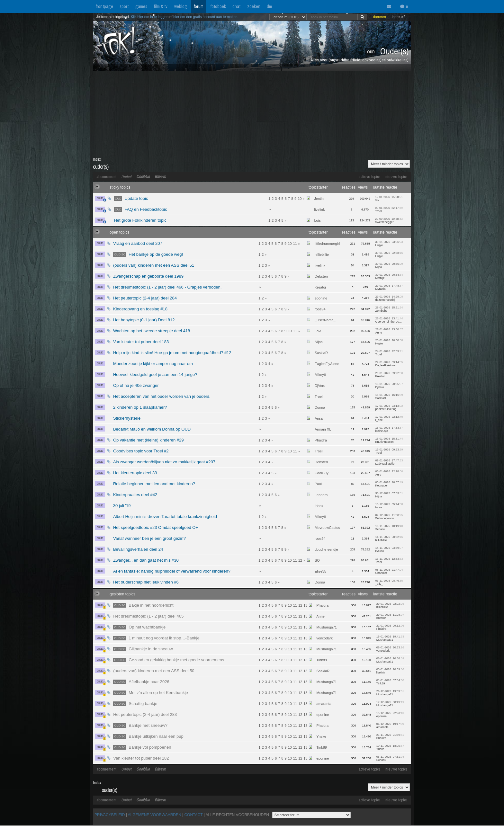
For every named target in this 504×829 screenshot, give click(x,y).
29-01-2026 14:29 (389, 298)
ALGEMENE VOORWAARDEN (155, 815)
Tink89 (322, 660)
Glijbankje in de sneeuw (143, 649)
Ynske (321, 736)
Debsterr (321, 276)
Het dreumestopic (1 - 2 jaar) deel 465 (148, 616)
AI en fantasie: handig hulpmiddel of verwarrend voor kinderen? (172, 571)
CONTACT (193, 815)
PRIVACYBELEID (110, 815)
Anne (320, 616)
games (141, 6)
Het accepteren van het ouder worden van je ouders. (162, 396)
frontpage (104, 6)
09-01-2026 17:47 (389, 462)
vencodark (324, 638)
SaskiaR (321, 353)
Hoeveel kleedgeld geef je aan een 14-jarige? (155, 374)
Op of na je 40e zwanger (136, 385)
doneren (379, 17)
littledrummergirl (327, 244)
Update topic (131, 198)
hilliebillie (322, 254)
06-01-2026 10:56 (390, 660)
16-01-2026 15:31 (389, 440)
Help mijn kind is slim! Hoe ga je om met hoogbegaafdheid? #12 (172, 353)
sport (124, 6)
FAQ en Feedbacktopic (140, 209)
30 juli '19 (122, 506)
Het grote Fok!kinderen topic (140, 220)
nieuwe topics (396, 177)
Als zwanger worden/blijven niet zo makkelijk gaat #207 (164, 462)
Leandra (321, 495)
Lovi (318, 331)
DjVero (320, 386)
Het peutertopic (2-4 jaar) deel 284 (145, 298)
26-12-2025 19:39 (390, 693)
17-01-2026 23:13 (389, 407)
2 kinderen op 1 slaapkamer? (140, 407)
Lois (317, 220)
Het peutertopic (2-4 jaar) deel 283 (145, 714)
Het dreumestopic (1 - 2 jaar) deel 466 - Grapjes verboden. (167, 287)
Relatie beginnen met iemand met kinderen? (154, 484)
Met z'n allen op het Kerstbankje (151, 693)
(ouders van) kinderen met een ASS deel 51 (154, 265)
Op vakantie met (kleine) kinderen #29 (148, 440)
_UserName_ (325, 320)
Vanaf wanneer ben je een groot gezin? (149, 538)
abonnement (106, 177)
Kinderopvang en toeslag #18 (140, 309)
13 (305, 605)
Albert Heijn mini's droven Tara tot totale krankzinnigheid (165, 517)
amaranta (324, 704)
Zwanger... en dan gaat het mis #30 (146, 560)
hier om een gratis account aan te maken (205, 17)
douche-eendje (326, 549)
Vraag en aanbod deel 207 (138, 243)
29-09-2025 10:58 (389, 220)
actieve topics (370, 177)
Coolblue (143, 177)
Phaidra (321, 440)
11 (295, 244)
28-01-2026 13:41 (389, 320)
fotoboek (218, 6)
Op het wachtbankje (139, 627)
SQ (317, 560)
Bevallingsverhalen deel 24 (138, 549)
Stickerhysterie (127, 418)
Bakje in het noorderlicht (143, 605)
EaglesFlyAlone (327, 364)
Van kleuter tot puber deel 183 (141, 342)
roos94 (320, 309)
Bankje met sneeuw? (140, 725)
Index (97, 159)
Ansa (319, 418)
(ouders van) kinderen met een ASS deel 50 (154, 671)
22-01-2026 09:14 (389, 364)
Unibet (126, 177)
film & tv (161, 6)
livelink (319, 209)
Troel (319, 397)
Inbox (319, 506)
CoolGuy (322, 473)
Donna (320, 407)
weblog (181, 6)
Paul (318, 484)
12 (300, 560)
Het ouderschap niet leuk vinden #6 (146, 582)
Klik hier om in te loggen (150, 17)
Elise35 (320, 571)
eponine (321, 298)
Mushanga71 (327, 627)
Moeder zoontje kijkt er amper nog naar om (153, 364)
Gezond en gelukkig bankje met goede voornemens (169, 660)
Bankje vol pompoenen (142, 747)
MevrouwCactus (327, 528)
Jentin (319, 199)
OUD (101, 199)
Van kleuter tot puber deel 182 (141, 758)
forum (198, 6)
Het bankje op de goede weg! (148, 254)
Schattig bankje (135, 704)
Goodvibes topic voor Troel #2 (141, 451)
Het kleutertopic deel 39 (135, 473)
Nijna (319, 342)
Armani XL (323, 429)
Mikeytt (320, 375)
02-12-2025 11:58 (389, 517)
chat (236, 6)
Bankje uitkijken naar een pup (148, 736)
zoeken (254, 6)
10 (300, 199)
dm (269, 6)
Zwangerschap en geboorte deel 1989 (148, 276)
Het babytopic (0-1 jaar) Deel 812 (144, 320)
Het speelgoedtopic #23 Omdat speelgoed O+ (156, 527)
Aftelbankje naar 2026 (141, 682)
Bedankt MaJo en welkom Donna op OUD (152, 429)
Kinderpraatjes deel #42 (135, 495)
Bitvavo (160, 177)
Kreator (320, 287)
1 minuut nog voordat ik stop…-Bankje (156, 638)
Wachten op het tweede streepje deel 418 (152, 331)
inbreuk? (399, 17)
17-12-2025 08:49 (390, 704)
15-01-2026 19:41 (390, 638)
